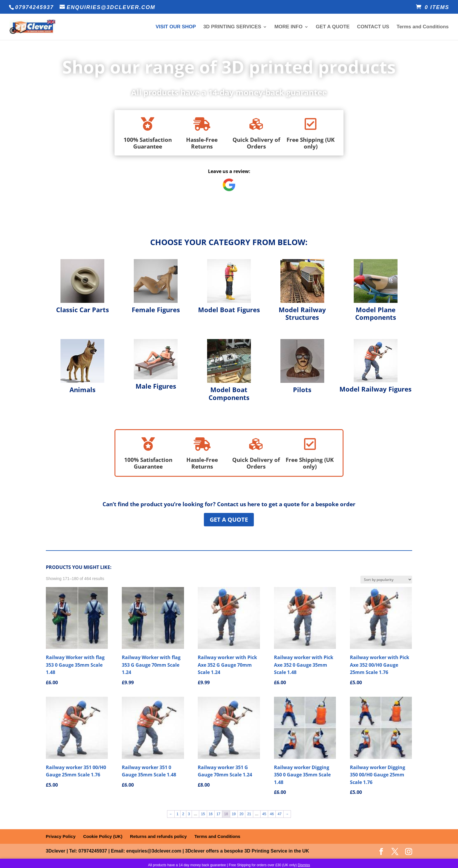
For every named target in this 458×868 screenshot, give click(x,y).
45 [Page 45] (264, 814)
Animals (83, 390)
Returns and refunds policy (158, 836)
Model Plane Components (376, 313)
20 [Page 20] (241, 814)
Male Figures (156, 386)
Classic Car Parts (83, 310)
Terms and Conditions (423, 27)
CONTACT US (373, 27)
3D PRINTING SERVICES (232, 27)
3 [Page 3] (189, 814)
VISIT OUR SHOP (176, 27)
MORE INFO (288, 27)
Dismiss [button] (304, 865)
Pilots (302, 390)
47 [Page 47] (279, 814)
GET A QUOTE (333, 27)
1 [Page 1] (177, 814)
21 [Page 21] (249, 814)
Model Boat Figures (229, 310)
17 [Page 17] (218, 814)
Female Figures (156, 310)
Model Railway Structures (302, 313)
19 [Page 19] (234, 814)
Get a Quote (229, 519)
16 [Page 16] (211, 814)
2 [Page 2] (183, 814)
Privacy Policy (61, 836)
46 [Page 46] (272, 814)
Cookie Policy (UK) (103, 836)
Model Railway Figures (375, 389)
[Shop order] (386, 580)
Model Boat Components (229, 393)
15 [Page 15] (203, 814)
